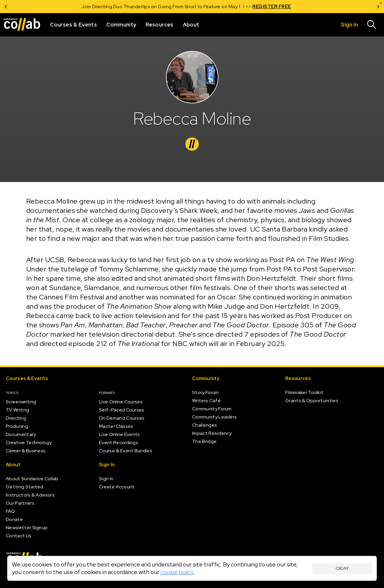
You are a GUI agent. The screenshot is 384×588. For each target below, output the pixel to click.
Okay (342, 568)
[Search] (372, 25)
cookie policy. (178, 572)
